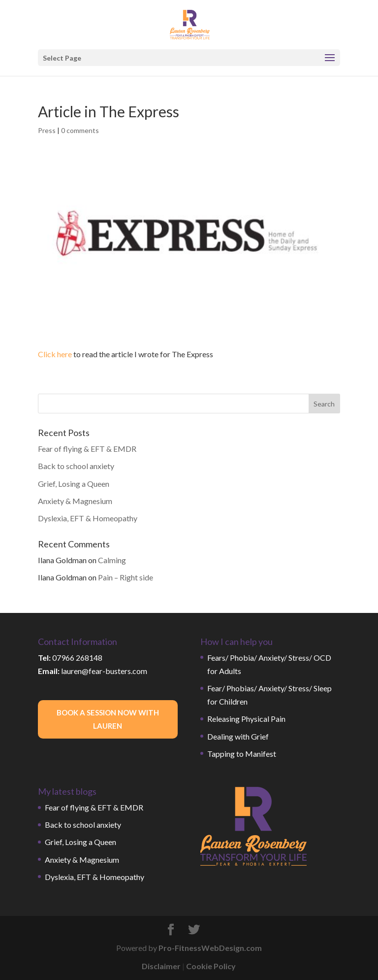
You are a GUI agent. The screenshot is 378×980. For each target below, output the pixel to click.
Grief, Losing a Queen (74, 484)
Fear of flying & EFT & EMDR (87, 449)
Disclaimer (161, 966)
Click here (55, 354)
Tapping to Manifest (242, 754)
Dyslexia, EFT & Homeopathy (88, 518)
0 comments (80, 130)
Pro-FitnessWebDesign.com (210, 948)
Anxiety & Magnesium (75, 501)
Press (47, 130)
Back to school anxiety (76, 466)
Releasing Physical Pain (246, 719)
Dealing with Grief (238, 736)
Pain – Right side (126, 577)
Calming (112, 560)
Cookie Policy (211, 966)
